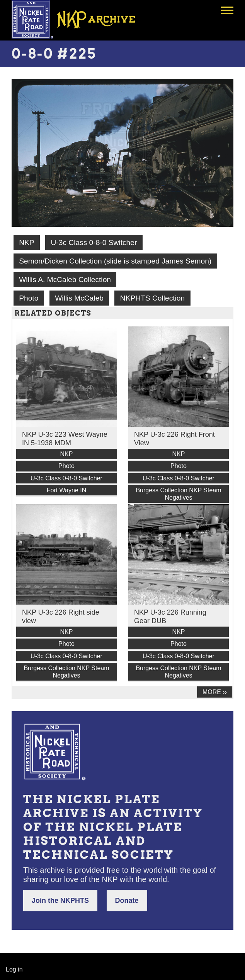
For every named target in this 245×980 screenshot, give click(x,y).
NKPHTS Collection (152, 298)
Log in (14, 969)
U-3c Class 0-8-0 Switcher (94, 242)
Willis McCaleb (79, 298)
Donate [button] (127, 901)
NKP (26, 242)
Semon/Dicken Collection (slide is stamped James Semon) (115, 261)
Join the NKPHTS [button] (60, 901)
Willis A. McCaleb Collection (65, 280)
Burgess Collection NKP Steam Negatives (178, 494)
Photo (29, 298)
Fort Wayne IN (67, 490)
